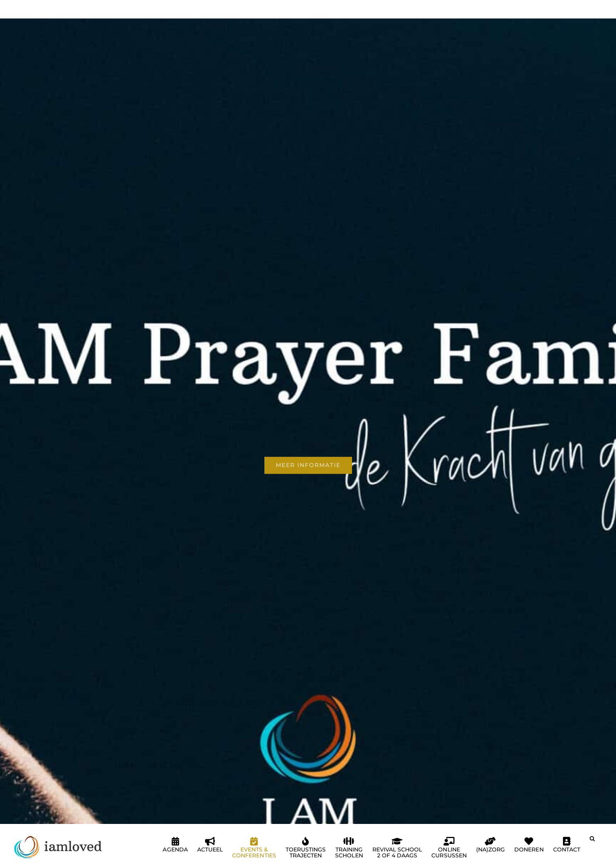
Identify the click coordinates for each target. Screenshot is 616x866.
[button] (592, 842)
